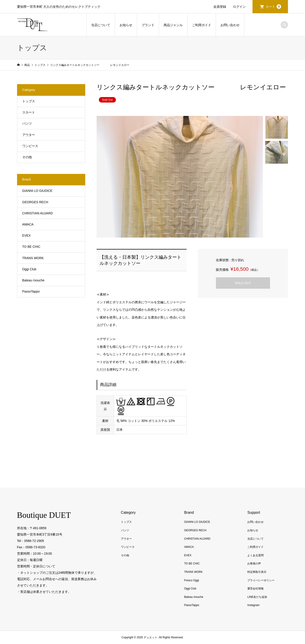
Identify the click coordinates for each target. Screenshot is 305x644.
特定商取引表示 (257, 572)
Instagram (253, 605)
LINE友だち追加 (257, 597)
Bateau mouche (33, 280)
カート (273, 7)
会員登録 (220, 7)
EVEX (26, 236)
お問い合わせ (230, 25)
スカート (29, 112)
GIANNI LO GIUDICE (37, 191)
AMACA (28, 224)
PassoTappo (31, 291)
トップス (29, 101)
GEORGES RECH (35, 202)
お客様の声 (254, 564)
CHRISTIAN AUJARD (38, 213)
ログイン (239, 7)
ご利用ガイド (202, 25)
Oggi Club (29, 269)
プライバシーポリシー (261, 580)
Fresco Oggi (191, 580)
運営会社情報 (255, 589)
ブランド (148, 25)
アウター (29, 135)
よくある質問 (255, 555)
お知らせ (126, 25)
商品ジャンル (173, 25)
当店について (101, 25)
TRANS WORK (33, 258)
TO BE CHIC (31, 247)
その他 (27, 157)
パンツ (27, 123)
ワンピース (30, 146)
